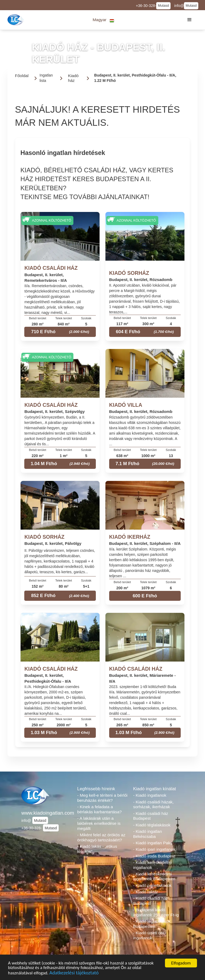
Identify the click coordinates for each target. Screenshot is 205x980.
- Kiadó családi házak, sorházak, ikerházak (153, 804)
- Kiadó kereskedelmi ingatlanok (153, 865)
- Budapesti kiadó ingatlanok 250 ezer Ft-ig (156, 912)
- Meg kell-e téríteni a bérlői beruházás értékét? (102, 798)
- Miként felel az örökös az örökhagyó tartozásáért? (101, 837)
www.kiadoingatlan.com (47, 813)
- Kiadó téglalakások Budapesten (152, 924)
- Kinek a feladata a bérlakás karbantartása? (99, 809)
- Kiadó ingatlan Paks (153, 843)
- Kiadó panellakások (152, 885)
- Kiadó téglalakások (152, 825)
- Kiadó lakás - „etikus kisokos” (97, 849)
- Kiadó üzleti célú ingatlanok (150, 935)
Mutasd (163, 6)
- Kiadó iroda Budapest (154, 856)
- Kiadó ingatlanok (150, 795)
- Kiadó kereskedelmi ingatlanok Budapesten (154, 876)
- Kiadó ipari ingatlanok (154, 849)
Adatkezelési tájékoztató (74, 974)
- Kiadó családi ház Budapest (151, 816)
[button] (103, 20)
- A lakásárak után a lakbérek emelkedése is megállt (99, 823)
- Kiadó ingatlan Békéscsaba (148, 834)
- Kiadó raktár (146, 892)
